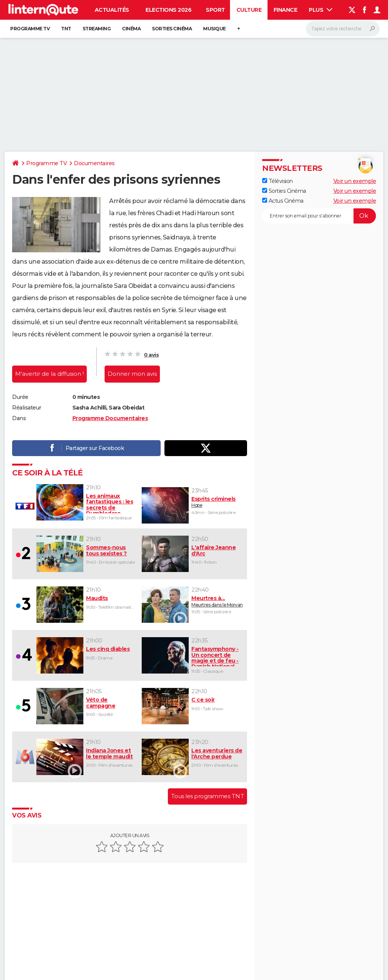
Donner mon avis (132, 374)
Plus (321, 10)
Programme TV (30, 29)
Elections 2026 (168, 10)
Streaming (97, 29)
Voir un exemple (355, 181)
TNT (66, 29)
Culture (249, 10)
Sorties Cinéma (284, 191)
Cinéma (131, 29)
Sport (215, 10)
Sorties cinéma (172, 29)
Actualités (112, 10)
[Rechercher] (343, 29)
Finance (286, 10)
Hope (217, 502)
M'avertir (49, 374)
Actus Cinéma (283, 201)
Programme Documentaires (110, 418)
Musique (214, 29)
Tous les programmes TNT (208, 796)
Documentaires (94, 163)
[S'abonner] (319, 216)
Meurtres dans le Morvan (217, 601)
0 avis (151, 355)
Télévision (278, 181)
